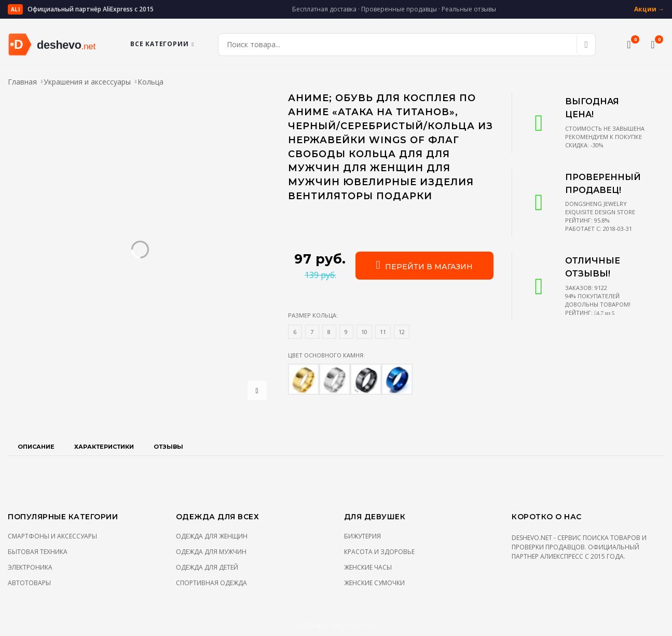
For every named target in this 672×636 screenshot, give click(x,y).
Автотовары (29, 583)
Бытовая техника (38, 552)
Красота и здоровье (379, 552)
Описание (36, 447)
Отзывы (168, 447)
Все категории (162, 44)
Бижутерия (362, 536)
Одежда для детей (207, 567)
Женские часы (368, 567)
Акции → (649, 9)
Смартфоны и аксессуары (52, 536)
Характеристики (104, 447)
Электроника (30, 567)
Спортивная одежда (211, 583)
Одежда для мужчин (211, 552)
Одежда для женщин (212, 536)
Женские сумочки (374, 583)
